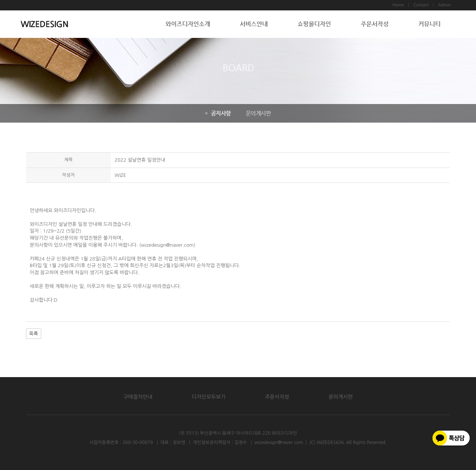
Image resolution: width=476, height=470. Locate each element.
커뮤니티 (430, 24)
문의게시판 (258, 113)
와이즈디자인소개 (188, 24)
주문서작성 (375, 24)
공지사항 (217, 113)
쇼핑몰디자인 (314, 24)
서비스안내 (254, 24)
